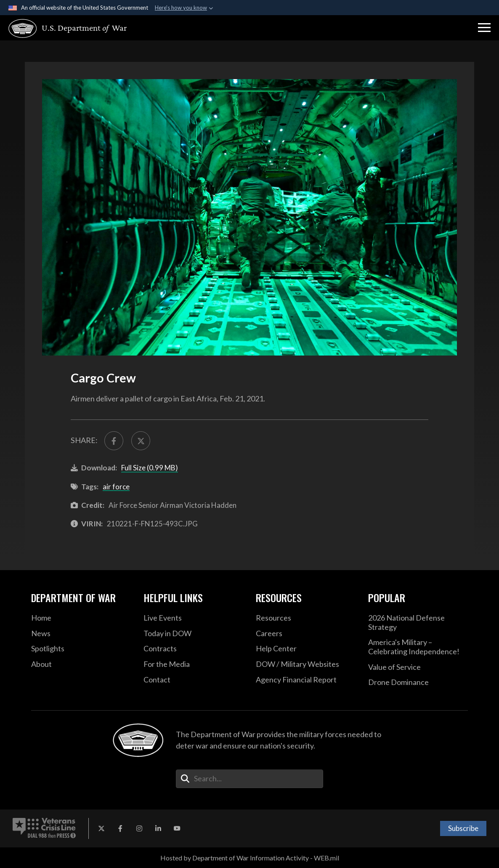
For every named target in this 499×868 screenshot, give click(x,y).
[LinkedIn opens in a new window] (158, 828)
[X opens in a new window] (101, 828)
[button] (484, 28)
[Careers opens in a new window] (306, 634)
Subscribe (463, 828)
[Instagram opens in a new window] (139, 828)
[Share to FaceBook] (114, 441)
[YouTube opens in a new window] (177, 828)
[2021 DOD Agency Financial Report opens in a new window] (306, 680)
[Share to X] (141, 441)
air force (116, 487)
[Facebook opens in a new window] (120, 828)
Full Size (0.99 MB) (150, 468)
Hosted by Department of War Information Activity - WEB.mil (250, 858)
